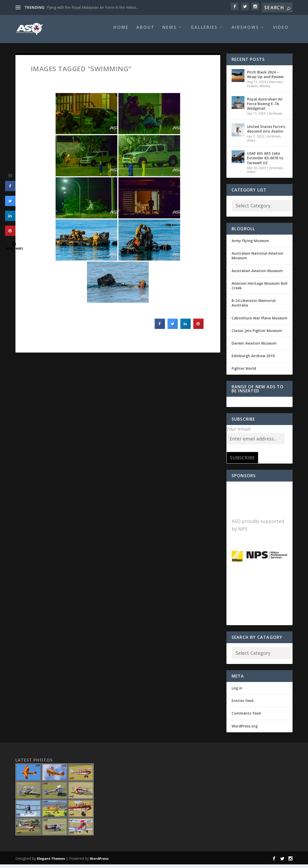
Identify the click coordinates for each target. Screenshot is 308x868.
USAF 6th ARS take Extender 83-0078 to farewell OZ (265, 161)
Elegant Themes (51, 862)
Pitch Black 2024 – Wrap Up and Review (265, 78)
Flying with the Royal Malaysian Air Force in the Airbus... (93, 7)
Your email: (239, 432)
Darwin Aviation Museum (254, 347)
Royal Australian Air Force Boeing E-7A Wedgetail (265, 107)
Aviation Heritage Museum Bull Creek (259, 289)
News (170, 31)
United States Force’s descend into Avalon (266, 132)
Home (121, 31)
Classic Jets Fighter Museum (257, 334)
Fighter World (244, 372)
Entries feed (243, 704)
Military (265, 90)
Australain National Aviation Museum (257, 259)
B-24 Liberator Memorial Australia (254, 306)
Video (281, 31)
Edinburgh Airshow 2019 (253, 359)
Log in (237, 692)
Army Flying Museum (250, 244)
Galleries (204, 31)
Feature (253, 90)
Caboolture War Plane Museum (259, 322)
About (146, 31)
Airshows (245, 31)
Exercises (276, 85)
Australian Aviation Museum (257, 274)
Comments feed (246, 717)
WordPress (99, 862)
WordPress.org (245, 730)
